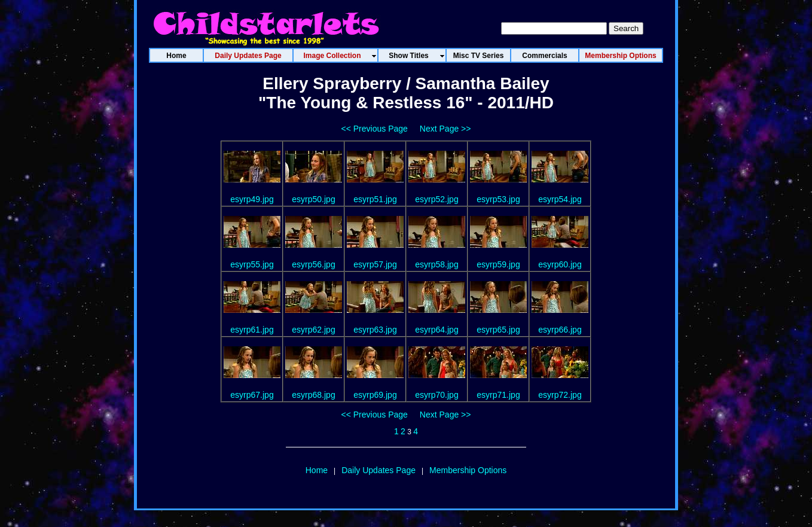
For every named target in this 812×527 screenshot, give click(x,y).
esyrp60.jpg (560, 264)
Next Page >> (445, 129)
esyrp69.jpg (375, 395)
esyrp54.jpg (560, 199)
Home (317, 470)
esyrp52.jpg (436, 199)
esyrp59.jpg (498, 264)
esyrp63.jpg (375, 330)
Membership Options (468, 470)
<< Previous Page (375, 129)
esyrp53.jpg (498, 199)
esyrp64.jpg (436, 330)
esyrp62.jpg (313, 330)
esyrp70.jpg (436, 395)
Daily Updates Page (378, 470)
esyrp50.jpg (313, 199)
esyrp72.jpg (560, 395)
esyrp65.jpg (498, 330)
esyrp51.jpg (375, 199)
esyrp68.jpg (313, 395)
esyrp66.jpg (560, 330)
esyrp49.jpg (252, 199)
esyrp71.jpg (498, 395)
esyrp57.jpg (375, 264)
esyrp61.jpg (252, 330)
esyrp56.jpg (313, 264)
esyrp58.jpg (436, 264)
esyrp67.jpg (252, 395)
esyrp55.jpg (252, 264)
